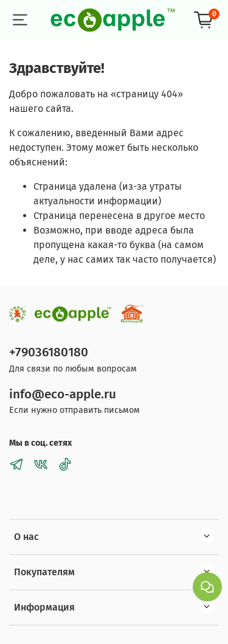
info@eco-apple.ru (63, 394)
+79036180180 (49, 352)
